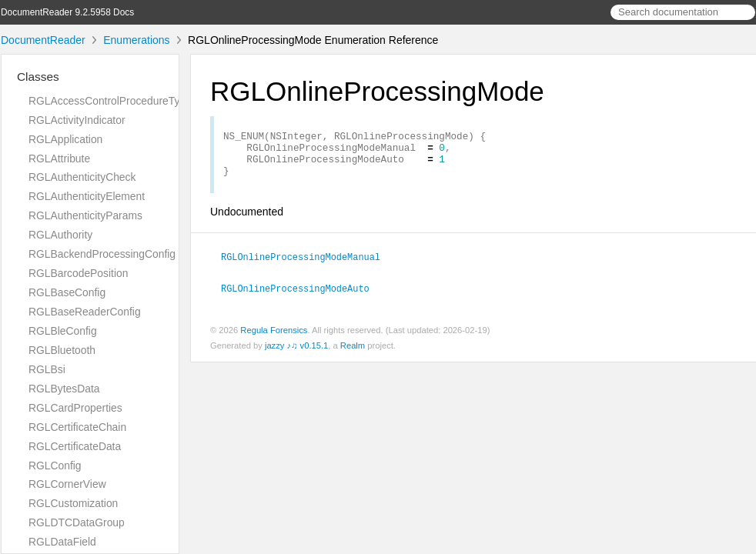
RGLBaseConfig (67, 292)
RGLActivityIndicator (77, 120)
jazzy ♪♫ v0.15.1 (296, 353)
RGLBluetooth (62, 350)
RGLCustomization (73, 503)
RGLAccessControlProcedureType (110, 101)
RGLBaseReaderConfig (85, 312)
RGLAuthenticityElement (87, 196)
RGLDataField (62, 542)
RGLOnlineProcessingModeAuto (302, 296)
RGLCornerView (67, 484)
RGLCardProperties (75, 408)
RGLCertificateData (75, 446)
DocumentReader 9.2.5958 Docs (67, 12)
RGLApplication (65, 139)
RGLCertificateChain (77, 427)
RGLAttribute (59, 159)
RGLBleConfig (63, 331)
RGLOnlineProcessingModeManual (307, 265)
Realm (353, 353)
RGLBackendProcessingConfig (102, 254)
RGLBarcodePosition (78, 273)
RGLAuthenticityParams (85, 215)
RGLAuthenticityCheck (82, 177)
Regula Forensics (274, 338)
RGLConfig (55, 466)
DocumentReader (43, 40)
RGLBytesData (64, 389)
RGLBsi (47, 369)
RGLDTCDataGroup (77, 522)
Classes (38, 77)
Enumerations (136, 40)
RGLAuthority (60, 235)
